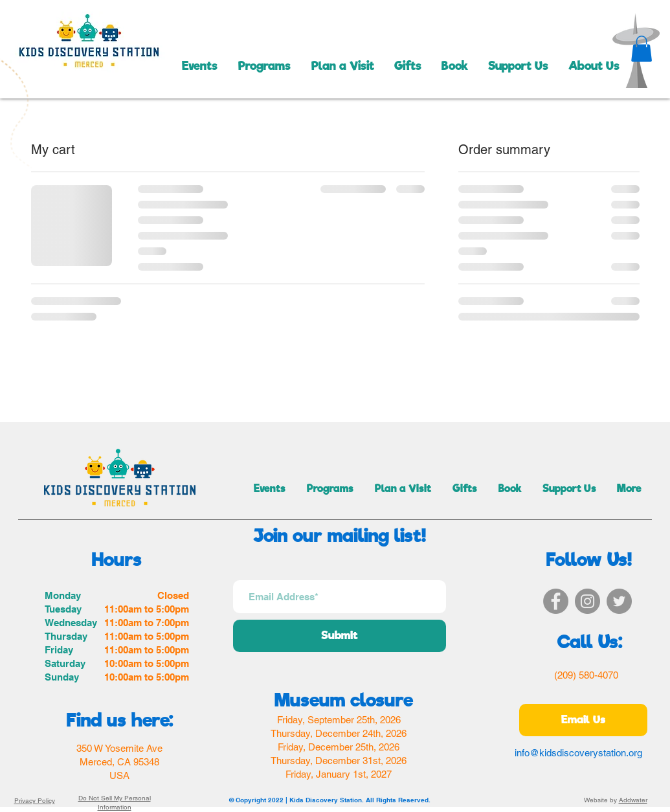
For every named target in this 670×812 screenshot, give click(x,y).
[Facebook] (556, 601)
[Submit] (340, 636)
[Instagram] (587, 601)
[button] (642, 49)
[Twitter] (619, 601)
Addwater (633, 800)
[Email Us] (583, 720)
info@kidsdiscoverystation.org (578, 753)
